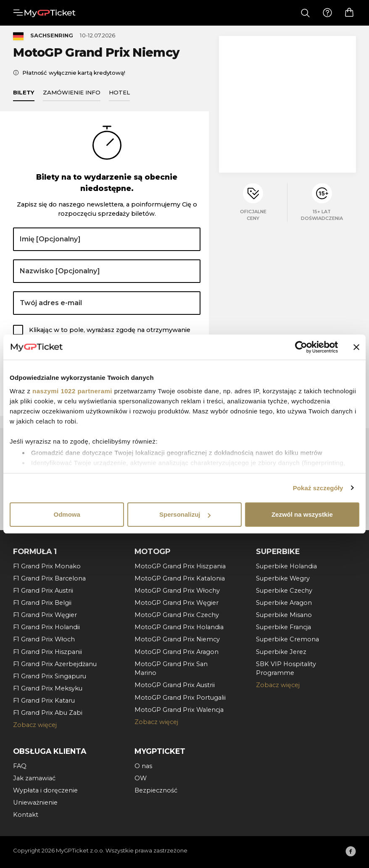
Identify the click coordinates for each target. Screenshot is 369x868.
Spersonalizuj (185, 514)
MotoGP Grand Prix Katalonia (180, 578)
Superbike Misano (284, 615)
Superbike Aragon (284, 603)
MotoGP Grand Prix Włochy (177, 591)
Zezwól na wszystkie (302, 514)
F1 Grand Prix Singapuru (50, 676)
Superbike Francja (283, 627)
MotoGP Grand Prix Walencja (179, 710)
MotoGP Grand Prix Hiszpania (180, 566)
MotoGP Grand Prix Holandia (179, 627)
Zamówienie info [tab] (72, 97)
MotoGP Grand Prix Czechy (177, 615)
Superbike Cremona (287, 639)
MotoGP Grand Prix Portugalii (180, 698)
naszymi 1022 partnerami (72, 391)
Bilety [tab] (24, 97)
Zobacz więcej (35, 725)
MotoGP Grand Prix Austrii (175, 685)
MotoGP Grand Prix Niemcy (177, 639)
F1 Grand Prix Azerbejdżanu (55, 664)
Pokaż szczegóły (318, 488)
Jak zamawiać (34, 778)
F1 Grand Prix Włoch (44, 639)
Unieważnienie (35, 803)
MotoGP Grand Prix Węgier (177, 603)
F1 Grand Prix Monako (47, 566)
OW (141, 778)
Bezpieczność (156, 790)
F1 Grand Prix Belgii (42, 603)
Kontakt (26, 815)
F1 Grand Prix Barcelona (49, 578)
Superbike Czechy (284, 591)
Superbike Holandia (286, 566)
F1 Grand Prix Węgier (45, 615)
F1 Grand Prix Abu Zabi (48, 713)
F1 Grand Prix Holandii (46, 627)
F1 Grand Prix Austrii (43, 591)
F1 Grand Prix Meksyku (48, 688)
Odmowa (67, 514)
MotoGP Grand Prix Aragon (177, 652)
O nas (143, 766)
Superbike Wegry (283, 578)
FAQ (20, 766)
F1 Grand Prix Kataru (44, 701)
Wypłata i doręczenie (45, 790)
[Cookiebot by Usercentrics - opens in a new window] (301, 347)
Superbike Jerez (281, 652)
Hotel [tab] (119, 97)
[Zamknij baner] (356, 347)
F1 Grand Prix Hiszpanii (47, 652)
